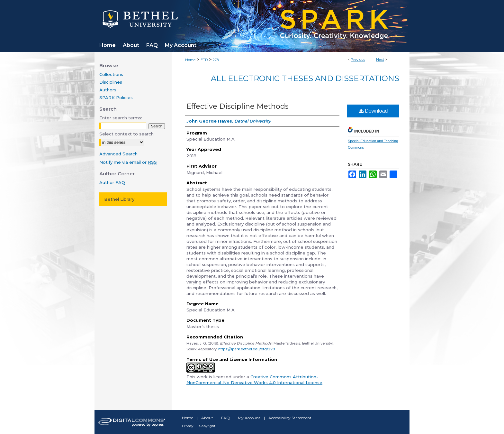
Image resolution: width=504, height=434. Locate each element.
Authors (108, 90)
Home (190, 60)
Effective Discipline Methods (238, 106)
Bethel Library (119, 199)
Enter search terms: (121, 118)
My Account (249, 418)
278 (216, 60)
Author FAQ (112, 182)
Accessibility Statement (290, 418)
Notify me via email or (128, 162)
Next (380, 60)
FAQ (225, 418)
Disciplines (111, 82)
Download (373, 111)
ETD (204, 60)
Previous (358, 60)
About (207, 418)
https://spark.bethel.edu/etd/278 (247, 349)
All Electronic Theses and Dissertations (305, 78)
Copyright (207, 426)
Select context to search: (127, 134)
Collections (111, 74)
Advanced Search (118, 154)
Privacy (188, 426)
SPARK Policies (116, 97)
